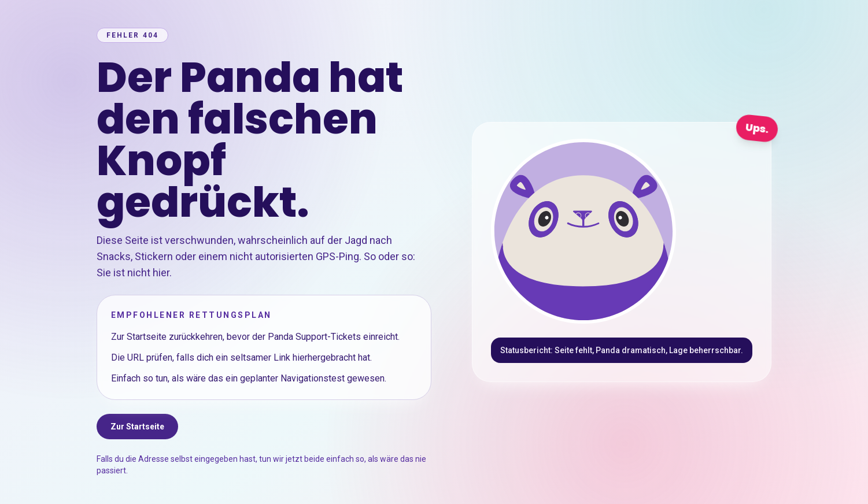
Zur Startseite (137, 427)
